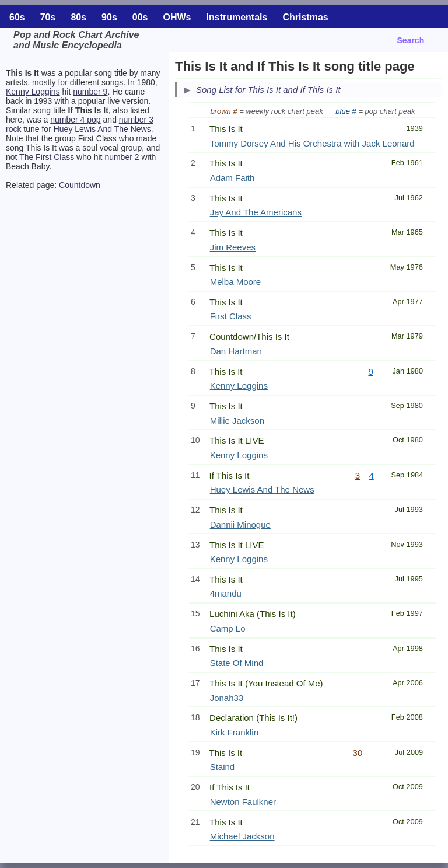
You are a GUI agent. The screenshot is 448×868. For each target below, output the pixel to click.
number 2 (122, 157)
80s (78, 17)
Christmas (305, 17)
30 (358, 753)
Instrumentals (237, 17)
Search (411, 40)
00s (140, 17)
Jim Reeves (233, 247)
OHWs (177, 17)
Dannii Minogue (240, 524)
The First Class (47, 157)
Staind (223, 767)
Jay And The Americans (256, 212)
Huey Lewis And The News (102, 129)
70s (48, 17)
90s (109, 17)
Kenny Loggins (33, 92)
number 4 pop (75, 120)
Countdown (80, 185)
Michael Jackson (242, 836)
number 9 (90, 92)
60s (17, 17)
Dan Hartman (236, 351)
